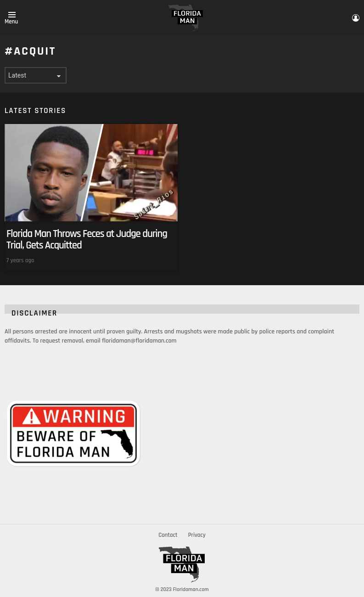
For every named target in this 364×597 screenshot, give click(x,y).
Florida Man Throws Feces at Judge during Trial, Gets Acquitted (87, 240)
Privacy (197, 535)
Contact (168, 535)
